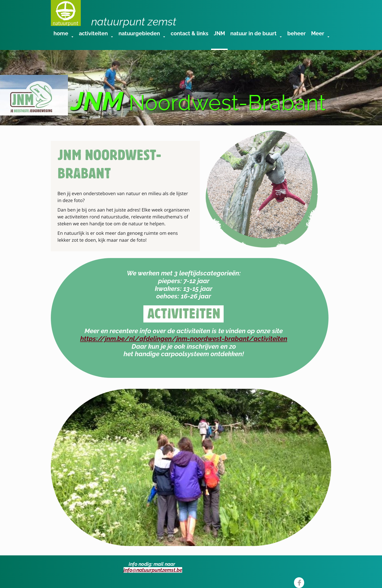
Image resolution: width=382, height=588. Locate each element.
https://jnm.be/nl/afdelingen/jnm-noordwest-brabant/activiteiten (184, 339)
